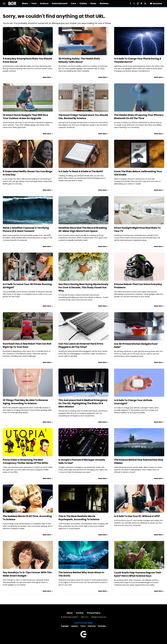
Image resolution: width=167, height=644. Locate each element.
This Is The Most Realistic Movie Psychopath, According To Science (79, 518)
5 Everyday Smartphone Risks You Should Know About (27, 60)
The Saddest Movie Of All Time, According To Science (27, 518)
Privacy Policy (94, 613)
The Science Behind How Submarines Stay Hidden (139, 461)
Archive (80, 613)
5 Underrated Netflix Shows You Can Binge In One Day (28, 173)
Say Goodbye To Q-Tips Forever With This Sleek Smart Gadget (27, 574)
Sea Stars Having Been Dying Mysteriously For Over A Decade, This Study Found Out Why (83, 287)
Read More (47, 77)
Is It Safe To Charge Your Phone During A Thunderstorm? (138, 60)
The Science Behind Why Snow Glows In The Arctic (81, 574)
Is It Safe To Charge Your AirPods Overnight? (133, 402)
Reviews (104, 3)
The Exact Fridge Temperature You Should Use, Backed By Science (83, 117)
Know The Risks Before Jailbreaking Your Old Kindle (138, 173)
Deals (93, 3)
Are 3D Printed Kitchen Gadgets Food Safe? (136, 345)
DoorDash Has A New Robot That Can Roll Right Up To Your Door (27, 345)
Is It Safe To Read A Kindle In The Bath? (81, 171)
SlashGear (102, 626)
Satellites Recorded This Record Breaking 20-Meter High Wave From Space (83, 229)
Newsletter (156, 4)
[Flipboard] (142, 3)
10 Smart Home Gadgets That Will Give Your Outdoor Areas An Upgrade (25, 117)
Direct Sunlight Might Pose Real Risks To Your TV (137, 229)
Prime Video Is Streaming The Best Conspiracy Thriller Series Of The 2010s (25, 461)
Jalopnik (74, 626)
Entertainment (60, 3)
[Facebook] (130, 3)
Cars (73, 3)
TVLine (83, 626)
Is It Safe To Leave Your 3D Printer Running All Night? (27, 286)
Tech (34, 3)
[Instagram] (138, 3)
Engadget (65, 626)
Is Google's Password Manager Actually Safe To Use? (82, 461)
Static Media (72, 617)
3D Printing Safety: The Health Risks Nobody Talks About (79, 60)
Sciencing (92, 626)
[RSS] (145, 3)
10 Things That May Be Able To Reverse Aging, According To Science (25, 402)
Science (44, 3)
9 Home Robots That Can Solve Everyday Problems (138, 286)
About (70, 613)
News (25, 3)
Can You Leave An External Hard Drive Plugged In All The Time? (81, 345)
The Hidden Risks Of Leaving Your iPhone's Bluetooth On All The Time (139, 117)
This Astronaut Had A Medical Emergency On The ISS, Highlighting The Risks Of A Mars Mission (83, 403)
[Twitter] (134, 3)
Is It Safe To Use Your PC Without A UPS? (137, 516)
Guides (83, 3)
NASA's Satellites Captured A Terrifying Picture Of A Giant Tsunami (26, 229)
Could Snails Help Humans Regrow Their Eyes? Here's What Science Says (138, 574)
